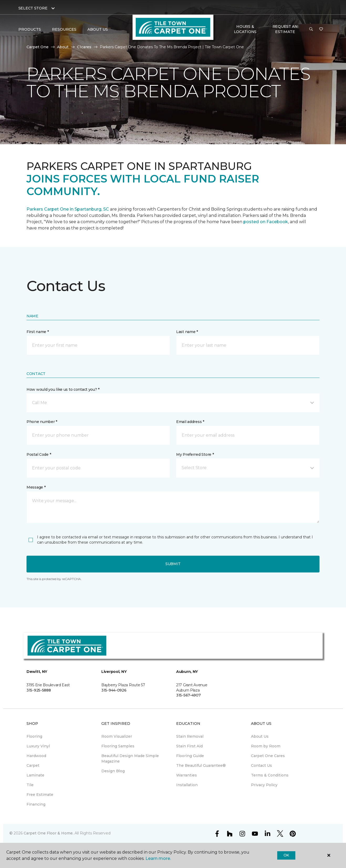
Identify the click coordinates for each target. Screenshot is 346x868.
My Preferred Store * (195, 454)
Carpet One (38, 47)
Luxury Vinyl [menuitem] (38, 746)
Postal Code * (39, 454)
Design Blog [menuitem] (113, 771)
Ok (286, 855)
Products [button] (30, 29)
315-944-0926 (114, 690)
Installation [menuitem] (187, 785)
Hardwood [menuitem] (36, 756)
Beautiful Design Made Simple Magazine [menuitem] (130, 759)
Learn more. (158, 858)
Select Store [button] (33, 8)
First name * (38, 332)
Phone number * (42, 422)
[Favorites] (321, 29)
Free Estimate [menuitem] (40, 795)
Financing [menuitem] (36, 804)
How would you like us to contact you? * (63, 389)
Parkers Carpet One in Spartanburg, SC (68, 209)
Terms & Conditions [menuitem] (270, 775)
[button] (311, 29)
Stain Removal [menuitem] (190, 736)
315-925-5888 (39, 690)
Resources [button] (64, 29)
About (63, 47)
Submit (173, 564)
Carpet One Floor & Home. (49, 833)
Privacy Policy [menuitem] (264, 785)
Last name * (187, 332)
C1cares (84, 47)
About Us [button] (98, 29)
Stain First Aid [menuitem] (189, 746)
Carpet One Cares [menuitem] (268, 756)
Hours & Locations (245, 29)
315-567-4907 (188, 695)
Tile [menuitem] (30, 785)
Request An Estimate (285, 29)
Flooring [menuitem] (34, 736)
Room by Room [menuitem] (266, 746)
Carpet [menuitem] (33, 765)
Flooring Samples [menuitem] (118, 746)
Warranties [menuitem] (187, 775)
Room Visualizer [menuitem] (117, 736)
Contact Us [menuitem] (261, 765)
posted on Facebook (266, 222)
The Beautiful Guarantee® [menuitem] (201, 765)
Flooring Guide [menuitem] (190, 756)
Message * (36, 487)
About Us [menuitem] (260, 736)
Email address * (190, 422)
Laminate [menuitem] (35, 775)
